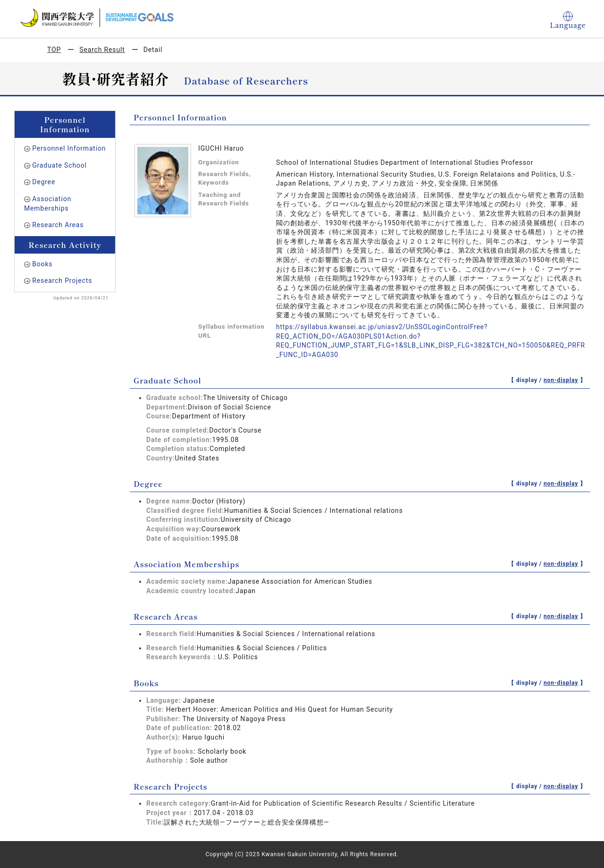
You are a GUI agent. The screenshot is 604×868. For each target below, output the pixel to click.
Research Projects (62, 281)
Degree (44, 182)
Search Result (102, 50)
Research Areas (58, 225)
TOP (54, 50)
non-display (561, 380)
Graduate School (59, 165)
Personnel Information (69, 148)
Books (42, 264)
